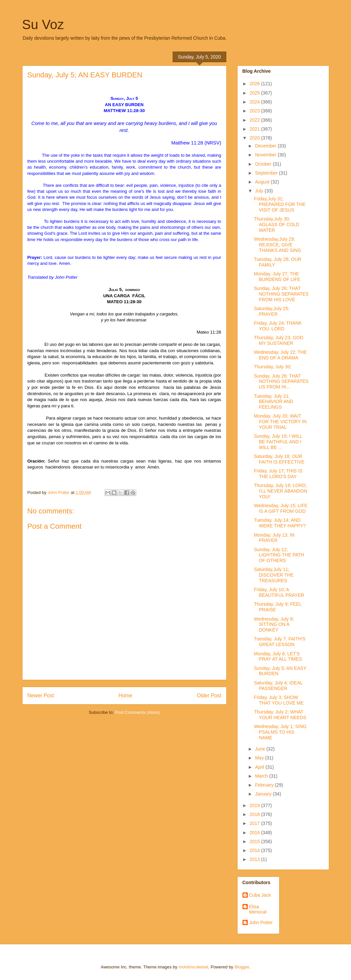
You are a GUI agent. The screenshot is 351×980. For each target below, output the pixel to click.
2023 (255, 111)
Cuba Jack (260, 895)
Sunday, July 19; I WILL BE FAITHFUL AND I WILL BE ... (278, 442)
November (266, 155)
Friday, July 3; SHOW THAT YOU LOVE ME (279, 700)
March (262, 776)
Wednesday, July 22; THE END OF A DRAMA (280, 355)
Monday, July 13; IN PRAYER (274, 538)
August (263, 182)
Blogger (242, 967)
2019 (255, 805)
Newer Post (41, 695)
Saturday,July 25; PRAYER (271, 311)
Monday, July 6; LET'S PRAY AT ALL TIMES (278, 656)
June (261, 749)
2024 (255, 102)
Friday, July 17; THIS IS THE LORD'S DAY (278, 474)
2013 (255, 859)
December (266, 146)
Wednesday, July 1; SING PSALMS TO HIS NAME (280, 732)
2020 (255, 138)
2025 (255, 93)
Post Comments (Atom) (137, 712)
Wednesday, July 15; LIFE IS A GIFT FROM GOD (281, 508)
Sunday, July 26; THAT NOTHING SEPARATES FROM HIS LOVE (281, 294)
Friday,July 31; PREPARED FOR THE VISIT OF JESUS (280, 204)
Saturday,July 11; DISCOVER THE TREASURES (274, 575)
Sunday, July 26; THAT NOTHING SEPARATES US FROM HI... (281, 382)
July (260, 191)
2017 (255, 823)
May (260, 758)
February (265, 785)
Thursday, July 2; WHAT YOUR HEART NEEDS (280, 715)
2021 (255, 129)
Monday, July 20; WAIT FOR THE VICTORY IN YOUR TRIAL (280, 422)
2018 (255, 814)
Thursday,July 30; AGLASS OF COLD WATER (276, 225)
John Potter (261, 922)
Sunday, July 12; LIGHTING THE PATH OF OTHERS (279, 555)
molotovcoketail (194, 967)
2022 (255, 120)
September (267, 173)
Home (125, 695)
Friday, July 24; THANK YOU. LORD (278, 326)
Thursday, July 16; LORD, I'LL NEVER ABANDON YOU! (280, 491)
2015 (255, 841)
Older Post (209, 695)
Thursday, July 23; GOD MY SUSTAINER (278, 340)
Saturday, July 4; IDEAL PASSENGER (278, 686)
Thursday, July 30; (272, 367)
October (264, 164)
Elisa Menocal (258, 909)
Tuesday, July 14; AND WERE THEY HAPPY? (280, 523)
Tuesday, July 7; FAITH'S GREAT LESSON (280, 642)
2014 (255, 850)
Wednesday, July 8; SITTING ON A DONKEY (274, 625)
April (260, 767)
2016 (255, 833)
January (264, 794)
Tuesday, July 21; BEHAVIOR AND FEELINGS (273, 402)
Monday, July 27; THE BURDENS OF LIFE (277, 277)
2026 (255, 84)
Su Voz (43, 24)
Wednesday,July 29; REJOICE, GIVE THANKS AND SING (277, 245)
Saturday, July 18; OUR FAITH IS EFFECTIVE (279, 459)
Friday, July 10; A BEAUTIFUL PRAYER (279, 592)
